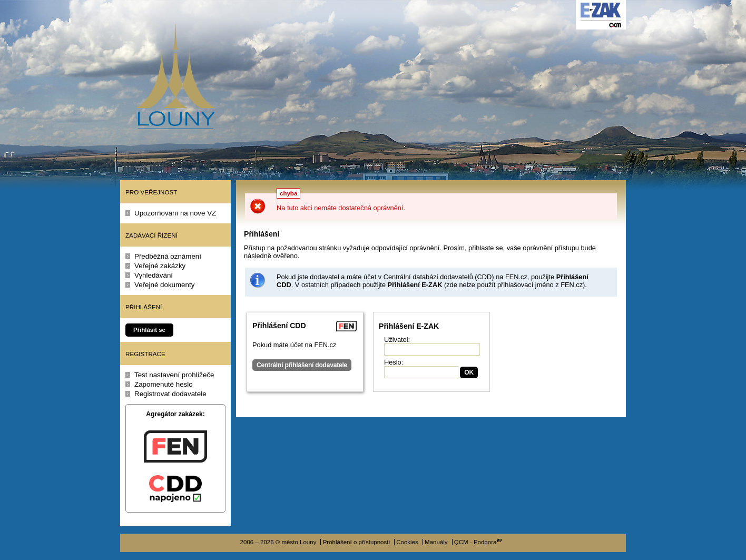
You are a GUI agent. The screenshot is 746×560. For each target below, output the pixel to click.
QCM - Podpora (475, 542)
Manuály (436, 542)
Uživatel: (397, 340)
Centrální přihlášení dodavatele (302, 365)
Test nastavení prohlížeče (174, 375)
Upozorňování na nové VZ (175, 213)
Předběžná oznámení (168, 256)
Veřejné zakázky (160, 266)
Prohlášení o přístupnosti (356, 542)
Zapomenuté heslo (164, 384)
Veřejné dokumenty (164, 285)
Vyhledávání (154, 275)
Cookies (407, 542)
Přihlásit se (149, 330)
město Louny (175, 76)
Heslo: (394, 362)
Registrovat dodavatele (170, 394)
